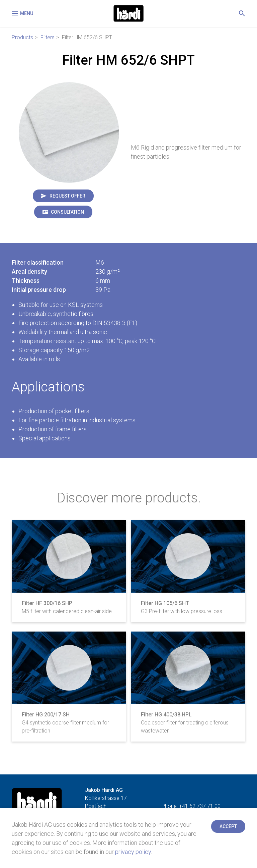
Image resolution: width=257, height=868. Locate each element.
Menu (22, 13)
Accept (228, 826)
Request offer (67, 196)
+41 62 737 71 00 (200, 806)
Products (22, 37)
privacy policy (133, 852)
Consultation (67, 212)
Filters (48, 37)
